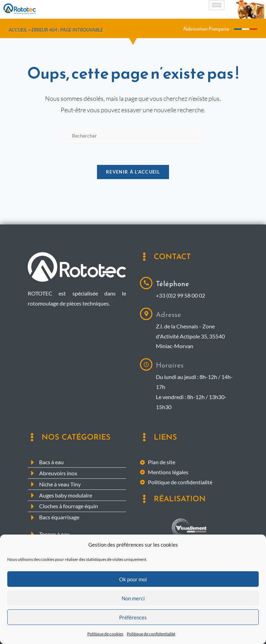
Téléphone (172, 284)
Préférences (133, 632)
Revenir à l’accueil (133, 172)
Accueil (18, 30)
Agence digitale (189, 542)
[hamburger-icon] (217, 5)
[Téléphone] (146, 283)
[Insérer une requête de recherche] (133, 136)
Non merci (133, 613)
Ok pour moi (133, 594)
